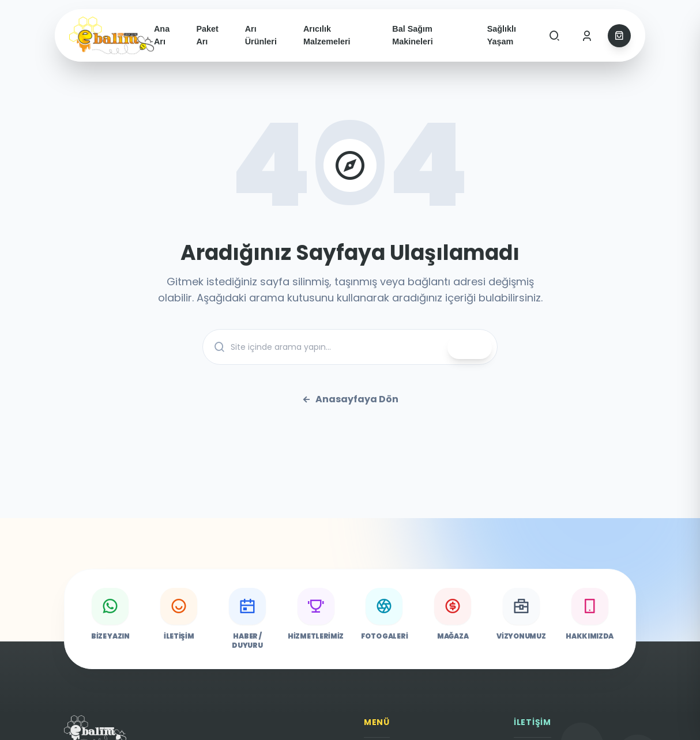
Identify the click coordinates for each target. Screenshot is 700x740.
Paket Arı (207, 35)
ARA (470, 348)
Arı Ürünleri (261, 35)
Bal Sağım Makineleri (412, 35)
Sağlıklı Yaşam (502, 35)
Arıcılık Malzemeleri (327, 35)
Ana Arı (162, 35)
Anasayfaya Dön (350, 399)
